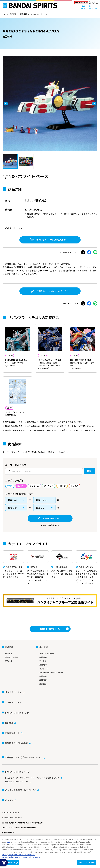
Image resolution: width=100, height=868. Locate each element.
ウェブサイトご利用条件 (11, 799)
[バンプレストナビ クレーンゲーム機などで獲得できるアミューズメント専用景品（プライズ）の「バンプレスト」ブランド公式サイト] (87, 589)
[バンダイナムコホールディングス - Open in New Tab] (21, 781)
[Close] (96, 840)
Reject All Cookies (87, 862)
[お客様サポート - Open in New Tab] (12, 739)
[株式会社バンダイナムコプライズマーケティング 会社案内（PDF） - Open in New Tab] (50, 771)
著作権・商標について (10, 819)
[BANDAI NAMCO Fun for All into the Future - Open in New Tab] (86, 3)
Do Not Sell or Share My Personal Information (19, 814)
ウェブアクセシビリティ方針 (12, 824)
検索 (84, 483)
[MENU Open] (96, 7)
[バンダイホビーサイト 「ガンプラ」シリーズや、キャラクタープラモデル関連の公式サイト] (13, 586)
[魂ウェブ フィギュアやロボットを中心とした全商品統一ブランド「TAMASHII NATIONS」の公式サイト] (38, 587)
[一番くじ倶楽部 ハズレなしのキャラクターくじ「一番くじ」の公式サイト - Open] (62, 586)
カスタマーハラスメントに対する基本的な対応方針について (23, 829)
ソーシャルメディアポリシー (12, 804)
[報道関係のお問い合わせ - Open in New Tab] (16, 746)
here (8, 842)
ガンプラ (12, 356)
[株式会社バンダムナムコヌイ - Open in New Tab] (50, 775)
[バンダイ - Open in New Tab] (9, 788)
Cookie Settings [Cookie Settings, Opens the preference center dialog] (11, 862)
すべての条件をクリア (51, 544)
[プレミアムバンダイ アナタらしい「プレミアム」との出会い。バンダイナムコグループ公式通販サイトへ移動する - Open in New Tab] (50, 625)
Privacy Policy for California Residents (19, 855)
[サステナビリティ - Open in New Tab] (13, 713)
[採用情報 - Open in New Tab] (9, 733)
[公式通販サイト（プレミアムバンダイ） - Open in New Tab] (50, 240)
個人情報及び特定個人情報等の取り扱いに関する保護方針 (22, 809)
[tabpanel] (50, 104)
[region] (50, 852)
